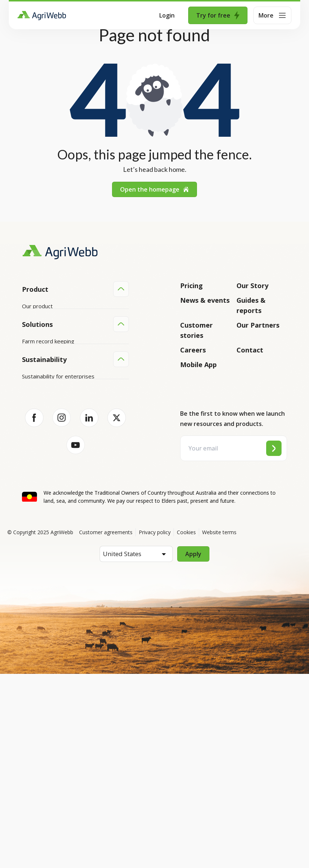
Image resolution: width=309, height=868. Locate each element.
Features (33, 334)
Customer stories (196, 330)
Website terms (219, 726)
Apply (193, 748)
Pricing (191, 286)
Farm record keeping (48, 434)
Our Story (252, 286)
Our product (37, 306)
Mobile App (198, 365)
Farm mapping (40, 448)
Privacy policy (155, 726)
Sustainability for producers (56, 561)
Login (167, 15)
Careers (193, 350)
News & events (205, 300)
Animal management (47, 461)
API (26, 375)
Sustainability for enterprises (58, 547)
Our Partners (258, 325)
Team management (47, 489)
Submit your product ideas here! (62, 348)
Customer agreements (106, 726)
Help (28, 389)
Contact (250, 350)
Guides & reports (251, 305)
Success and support (48, 362)
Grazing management (49, 475)
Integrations (38, 320)
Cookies (186, 726)
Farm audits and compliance (57, 503)
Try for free (218, 15)
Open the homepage (154, 189)
